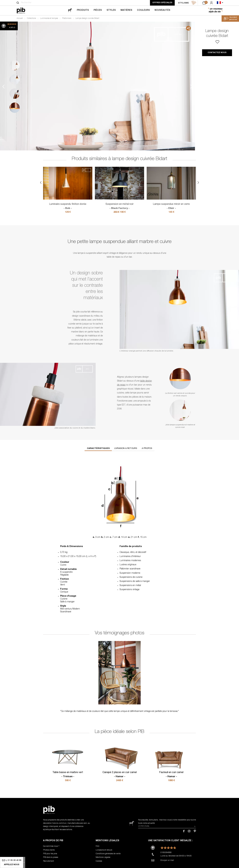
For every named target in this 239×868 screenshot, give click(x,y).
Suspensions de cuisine (131, 577)
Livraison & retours (126, 449)
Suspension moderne (130, 573)
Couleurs (143, 10)
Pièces (98, 10)
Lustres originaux (128, 565)
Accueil (20, 18)
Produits (83, 10)
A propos (147, 449)
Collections (31, 18)
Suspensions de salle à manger (135, 581)
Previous (3, 86)
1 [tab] (15, 65)
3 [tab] (15, 94)
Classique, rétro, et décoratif (133, 552)
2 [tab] (15, 79)
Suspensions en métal (130, 586)
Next (191, 86)
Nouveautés (162, 10)
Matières (126, 10)
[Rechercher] (18, 3)
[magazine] (70, 10)
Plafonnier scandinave (130, 569)
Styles (111, 10)
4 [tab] (15, 108)
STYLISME (187, 3)
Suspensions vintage (129, 590)
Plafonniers (67, 18)
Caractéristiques (98, 449)
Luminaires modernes (130, 561)
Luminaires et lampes (49, 18)
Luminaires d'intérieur (130, 557)
